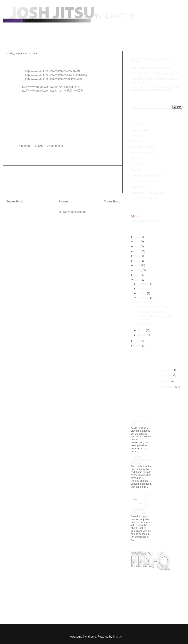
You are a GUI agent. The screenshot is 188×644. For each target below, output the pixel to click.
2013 (138, 261)
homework (167, 375)
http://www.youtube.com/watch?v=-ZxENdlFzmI (50, 87)
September (144, 298)
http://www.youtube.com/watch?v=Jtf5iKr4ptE (53, 71)
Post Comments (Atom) (71, 212)
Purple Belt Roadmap (36, 43)
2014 (138, 256)
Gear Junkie (137, 158)
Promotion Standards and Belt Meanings (141, 460)
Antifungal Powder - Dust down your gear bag (156, 73)
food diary (167, 370)
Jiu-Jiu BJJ (137, 124)
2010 (138, 275)
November (143, 289)
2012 (138, 265)
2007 (138, 346)
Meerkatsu (137, 170)
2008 (138, 341)
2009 (138, 280)
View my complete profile (144, 221)
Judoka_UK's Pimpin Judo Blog (148, 193)
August (142, 330)
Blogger (118, 637)
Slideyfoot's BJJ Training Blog (147, 175)
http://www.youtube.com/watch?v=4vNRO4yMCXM (52, 91)
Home (13, 43)
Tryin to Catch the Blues (150, 312)
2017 (138, 242)
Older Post (112, 201)
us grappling (168, 387)
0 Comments (55, 146)
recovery (166, 381)
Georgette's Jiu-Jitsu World (145, 181)
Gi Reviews (137, 141)
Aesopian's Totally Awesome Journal (151, 198)
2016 (138, 246)
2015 (138, 251)
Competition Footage (68, 43)
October (142, 293)
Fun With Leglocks (147, 302)
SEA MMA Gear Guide (143, 153)
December (143, 284)
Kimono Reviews (140, 130)
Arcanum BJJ (138, 135)
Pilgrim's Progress (147, 324)
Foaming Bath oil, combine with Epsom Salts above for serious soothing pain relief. (155, 89)
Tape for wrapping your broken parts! (151, 68)
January (142, 335)
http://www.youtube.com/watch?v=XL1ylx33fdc (54, 79)
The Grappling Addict (142, 147)
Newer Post (14, 201)
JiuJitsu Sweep (139, 164)
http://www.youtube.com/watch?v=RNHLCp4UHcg (56, 75)
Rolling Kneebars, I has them (153, 307)
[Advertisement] (63, 179)
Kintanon (140, 216)
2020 (138, 237)
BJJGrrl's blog (138, 187)
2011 (138, 270)
